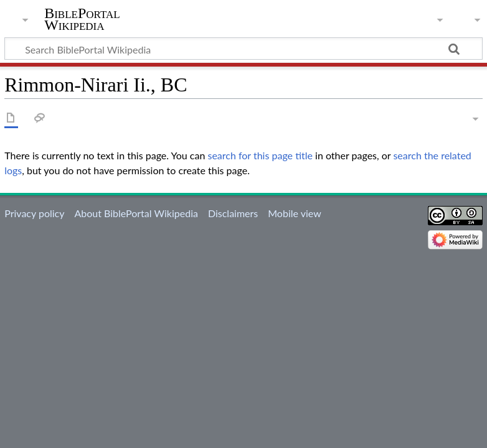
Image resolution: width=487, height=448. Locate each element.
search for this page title (260, 155)
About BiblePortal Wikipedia (136, 213)
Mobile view (294, 213)
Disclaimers (233, 213)
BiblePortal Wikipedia (82, 19)
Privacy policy (34, 213)
